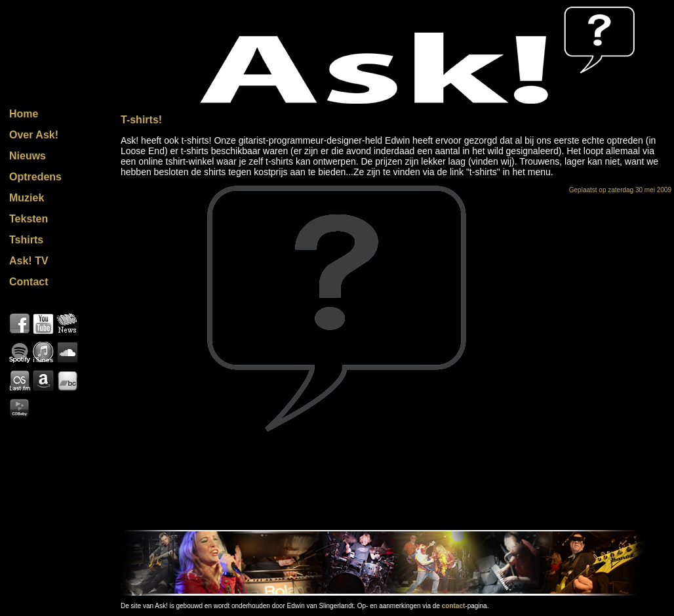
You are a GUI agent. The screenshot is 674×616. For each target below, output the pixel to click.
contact (454, 606)
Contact (29, 282)
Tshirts (26, 240)
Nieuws (28, 156)
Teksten (29, 219)
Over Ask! (34, 135)
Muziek (27, 198)
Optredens (35, 177)
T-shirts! (141, 120)
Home (24, 114)
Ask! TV (29, 261)
